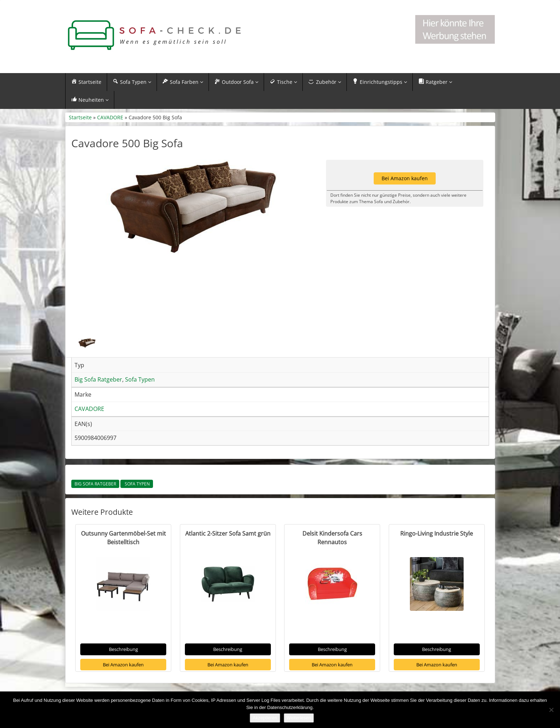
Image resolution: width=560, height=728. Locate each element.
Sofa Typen (137, 485)
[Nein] (551, 710)
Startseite (80, 118)
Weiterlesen (299, 718)
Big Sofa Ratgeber (95, 485)
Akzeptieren (265, 718)
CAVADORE (110, 118)
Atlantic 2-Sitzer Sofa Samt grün (228, 534)
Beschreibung (123, 650)
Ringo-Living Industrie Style (437, 534)
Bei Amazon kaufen (123, 665)
